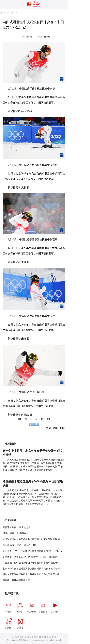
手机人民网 (32, 607)
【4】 (37, 419)
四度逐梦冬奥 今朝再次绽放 (17, 527)
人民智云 (8, 623)
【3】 (31, 419)
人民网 (3, 13)
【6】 (48, 419)
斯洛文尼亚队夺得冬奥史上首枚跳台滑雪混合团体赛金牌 (31, 574)
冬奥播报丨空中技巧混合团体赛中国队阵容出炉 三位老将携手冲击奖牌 (38, 563)
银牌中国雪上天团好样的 (15, 533)
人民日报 (8, 607)
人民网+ (20, 607)
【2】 (25, 419)
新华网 (47, 37)
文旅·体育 (14, 13)
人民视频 (55, 607)
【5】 (43, 419)
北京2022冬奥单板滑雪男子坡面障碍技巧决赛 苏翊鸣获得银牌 (34, 569)
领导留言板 (43, 607)
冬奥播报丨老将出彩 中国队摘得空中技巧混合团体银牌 (30, 557)
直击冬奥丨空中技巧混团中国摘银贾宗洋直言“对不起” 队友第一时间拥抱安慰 (41, 551)
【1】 (19, 419)
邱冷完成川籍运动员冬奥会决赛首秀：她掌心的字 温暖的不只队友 (36, 539)
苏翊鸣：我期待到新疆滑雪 (16, 580)
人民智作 (20, 623)
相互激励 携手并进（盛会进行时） (20, 545)
